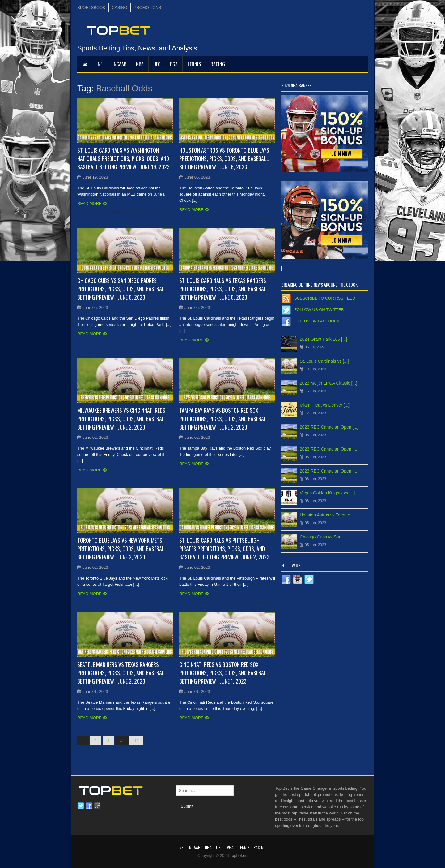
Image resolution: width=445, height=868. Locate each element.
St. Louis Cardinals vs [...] (324, 361)
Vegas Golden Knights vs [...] (328, 493)
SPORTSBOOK (91, 8)
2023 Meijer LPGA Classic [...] (328, 383)
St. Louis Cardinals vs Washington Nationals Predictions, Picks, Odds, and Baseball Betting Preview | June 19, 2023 (123, 158)
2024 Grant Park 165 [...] (323, 339)
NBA (140, 64)
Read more (89, 203)
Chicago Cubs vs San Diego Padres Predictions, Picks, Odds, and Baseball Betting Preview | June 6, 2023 (122, 289)
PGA (174, 64)
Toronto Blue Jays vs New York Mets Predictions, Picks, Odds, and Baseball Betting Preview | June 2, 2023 (122, 549)
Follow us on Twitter (319, 310)
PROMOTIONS (148, 8)
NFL (101, 64)
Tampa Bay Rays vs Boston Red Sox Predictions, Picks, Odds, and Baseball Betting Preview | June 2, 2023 (224, 419)
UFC (157, 64)
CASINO (120, 8)
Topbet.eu (239, 855)
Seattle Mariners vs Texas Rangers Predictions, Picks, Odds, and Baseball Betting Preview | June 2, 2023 (122, 673)
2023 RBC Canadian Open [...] (329, 427)
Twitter (81, 806)
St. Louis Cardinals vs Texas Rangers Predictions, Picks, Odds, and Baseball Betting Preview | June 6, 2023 (224, 289)
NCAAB (120, 64)
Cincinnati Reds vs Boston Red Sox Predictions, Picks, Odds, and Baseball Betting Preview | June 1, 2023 (224, 673)
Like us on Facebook (317, 321)
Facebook (89, 806)
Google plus (97, 806)
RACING (218, 64)
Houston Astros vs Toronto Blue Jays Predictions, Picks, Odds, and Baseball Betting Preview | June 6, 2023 (224, 158)
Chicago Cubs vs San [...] (324, 537)
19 (136, 741)
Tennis (194, 64)
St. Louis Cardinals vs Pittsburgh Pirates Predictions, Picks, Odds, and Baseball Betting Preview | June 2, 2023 (224, 549)
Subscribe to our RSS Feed (325, 298)
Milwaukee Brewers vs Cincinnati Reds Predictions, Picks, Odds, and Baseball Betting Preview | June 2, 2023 (122, 419)
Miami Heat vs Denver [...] (325, 405)
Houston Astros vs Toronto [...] (329, 515)
